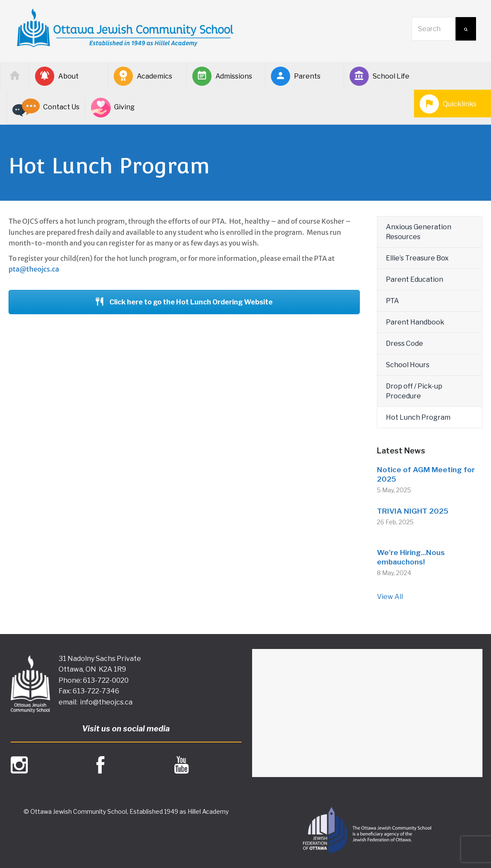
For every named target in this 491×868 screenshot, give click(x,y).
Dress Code (404, 343)
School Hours (408, 365)
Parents (296, 76)
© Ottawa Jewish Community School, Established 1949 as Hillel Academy (126, 811)
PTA (393, 301)
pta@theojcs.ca (34, 269)
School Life (379, 76)
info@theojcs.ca (106, 702)
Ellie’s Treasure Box (417, 258)
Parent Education (415, 279)
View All (390, 597)
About (57, 76)
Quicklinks (448, 104)
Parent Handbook (415, 322)
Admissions (222, 76)
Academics (143, 76)
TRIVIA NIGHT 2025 (413, 511)
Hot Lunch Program (418, 417)
